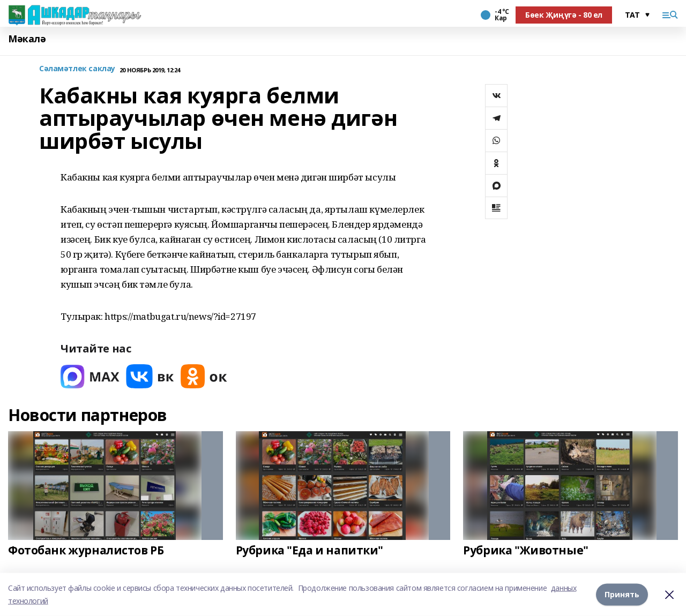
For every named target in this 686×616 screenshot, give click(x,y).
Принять (622, 594)
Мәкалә (27, 39)
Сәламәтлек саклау (77, 69)
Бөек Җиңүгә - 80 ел (564, 15)
